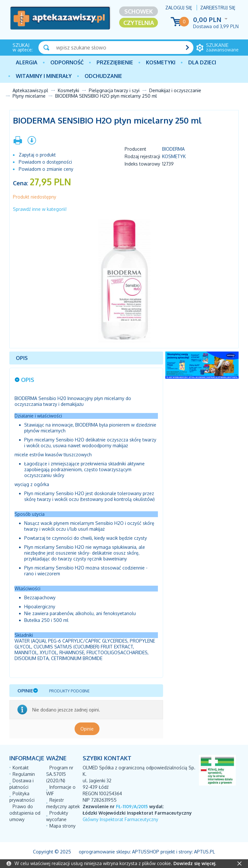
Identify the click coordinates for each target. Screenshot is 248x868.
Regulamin (24, 774)
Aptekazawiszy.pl (30, 90)
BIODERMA (173, 149)
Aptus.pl (205, 852)
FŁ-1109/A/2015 (132, 806)
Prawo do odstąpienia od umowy (25, 813)
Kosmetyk (174, 156)
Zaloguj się (179, 8)
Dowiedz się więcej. (195, 863)
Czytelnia (139, 23)
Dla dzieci (202, 62)
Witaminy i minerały (44, 76)
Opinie (87, 729)
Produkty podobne (69, 691)
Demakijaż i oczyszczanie (175, 90)
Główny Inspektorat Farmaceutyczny (120, 819)
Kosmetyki (161, 62)
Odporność (67, 62)
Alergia (27, 62)
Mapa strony (62, 826)
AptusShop (146, 852)
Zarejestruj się (218, 8)
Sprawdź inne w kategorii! (40, 209)
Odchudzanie (103, 76)
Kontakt (21, 768)
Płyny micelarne (29, 96)
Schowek (139, 11)
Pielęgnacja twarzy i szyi (114, 90)
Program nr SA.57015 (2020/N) (60, 774)
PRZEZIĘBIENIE (115, 62)
